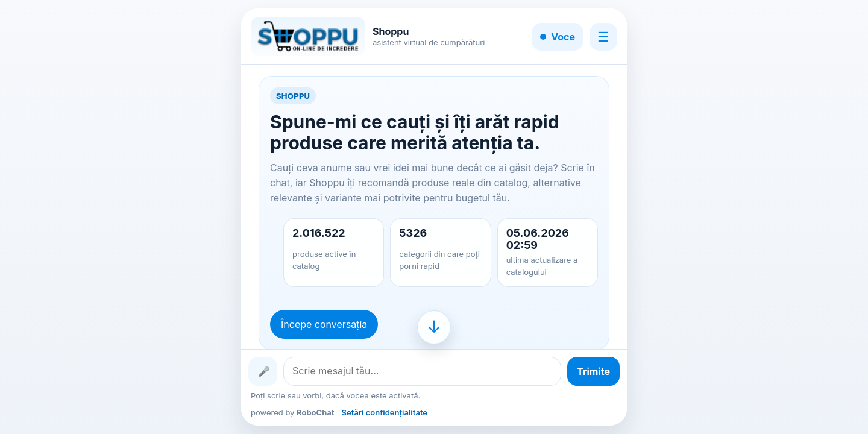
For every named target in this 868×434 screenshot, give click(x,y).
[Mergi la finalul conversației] (434, 327)
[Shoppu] (308, 36)
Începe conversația (324, 324)
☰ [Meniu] (603, 37)
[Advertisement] (99, 217)
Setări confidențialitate (385, 412)
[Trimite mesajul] (593, 371)
